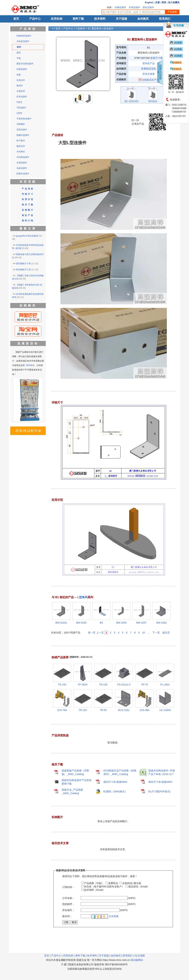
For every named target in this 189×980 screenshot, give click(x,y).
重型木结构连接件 (25, 64)
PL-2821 (165, 685)
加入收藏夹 (174, 2)
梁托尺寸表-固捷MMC (115, 782)
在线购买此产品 (149, 80)
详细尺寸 (28, 194)
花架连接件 (22, 168)
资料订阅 (28, 221)
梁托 (19, 53)
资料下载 (78, 19)
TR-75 (144, 685)
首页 (16, 19)
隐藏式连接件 (23, 135)
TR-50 (103, 710)
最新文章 (28, 229)
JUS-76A (62, 710)
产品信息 (28, 189)
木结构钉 (21, 152)
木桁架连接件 (23, 41)
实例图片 (28, 210)
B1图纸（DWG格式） (115, 791)
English (149, 2)
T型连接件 (21, 108)
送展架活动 (28, 343)
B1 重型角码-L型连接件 (101, 29)
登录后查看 (149, 74)
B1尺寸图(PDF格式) (159, 791)
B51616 (153, 100)
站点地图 (140, 956)
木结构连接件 (23, 157)
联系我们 (165, 19)
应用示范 (28, 199)
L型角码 (80, 29)
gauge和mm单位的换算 (27, 236)
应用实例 (57, 19)
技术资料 (100, 19)
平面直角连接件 (24, 119)
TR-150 (62, 685)
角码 (19, 47)
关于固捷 (121, 19)
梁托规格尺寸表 (23, 264)
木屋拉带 (21, 91)
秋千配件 (21, 141)
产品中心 (35, 19)
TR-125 (83, 710)
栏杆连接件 (22, 97)
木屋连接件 (134, 7)
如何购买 (143, 19)
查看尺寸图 (157, 58)
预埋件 (20, 86)
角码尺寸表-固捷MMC (160, 782)
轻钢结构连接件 (24, 36)
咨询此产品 (149, 63)
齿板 (19, 75)
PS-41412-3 (124, 685)
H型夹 (19, 102)
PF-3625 (83, 685)
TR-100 (103, 685)
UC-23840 (165, 710)
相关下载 (28, 205)
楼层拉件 (21, 146)
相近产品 (28, 215)
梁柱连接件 (148, 7)
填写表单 (30, 365)
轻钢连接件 (120, 7)
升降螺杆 (21, 124)
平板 (19, 58)
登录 (164, 2)
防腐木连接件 (23, 174)
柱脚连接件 (22, 69)
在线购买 (28, 305)
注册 (157, 2)
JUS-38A (144, 710)
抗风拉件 (21, 80)
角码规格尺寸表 (23, 270)
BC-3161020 (131, 100)
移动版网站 (137, 960)
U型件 (19, 113)
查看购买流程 (149, 69)
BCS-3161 (124, 710)
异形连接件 (22, 130)
